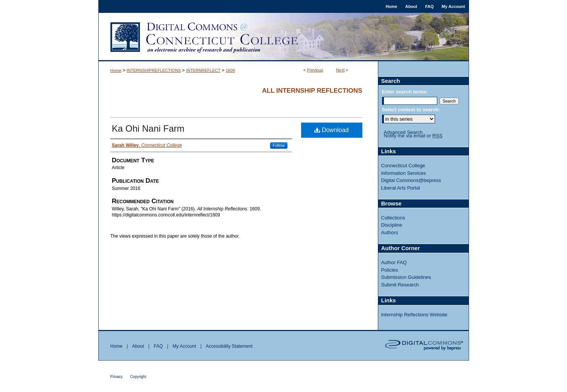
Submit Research (400, 285)
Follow (279, 145)
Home (116, 70)
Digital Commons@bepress (411, 180)
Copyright (138, 377)
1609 (230, 70)
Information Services (404, 173)
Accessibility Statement (229, 346)
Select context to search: (411, 110)
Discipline (392, 225)
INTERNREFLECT (203, 70)
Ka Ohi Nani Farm (148, 128)
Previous (315, 70)
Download (332, 130)
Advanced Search (403, 132)
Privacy (117, 377)
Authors (390, 233)
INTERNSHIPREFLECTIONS (154, 70)
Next (340, 70)
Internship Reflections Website (414, 315)
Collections (393, 218)
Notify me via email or (413, 136)
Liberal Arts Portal (401, 188)
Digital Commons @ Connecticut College (284, 37)
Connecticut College (403, 166)
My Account (184, 346)
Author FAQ (394, 262)
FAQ (158, 346)
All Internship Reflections (312, 91)
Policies (390, 270)
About (138, 346)
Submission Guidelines (406, 277)
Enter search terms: (405, 92)
